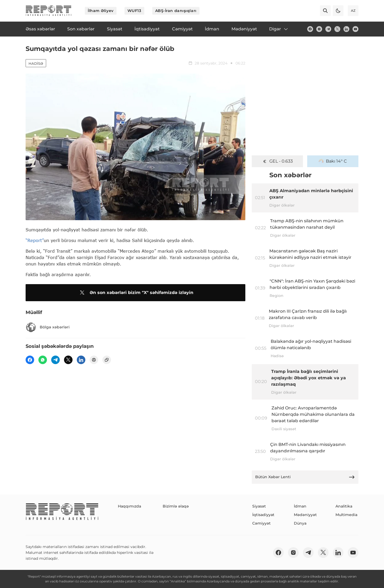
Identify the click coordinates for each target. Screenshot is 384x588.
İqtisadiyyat (263, 515)
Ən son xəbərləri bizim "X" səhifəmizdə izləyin (136, 293)
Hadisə (36, 63)
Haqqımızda (129, 506)
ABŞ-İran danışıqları (176, 11)
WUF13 (134, 11)
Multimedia (346, 515)
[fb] (310, 29)
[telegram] (328, 29)
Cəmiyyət (261, 523)
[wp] (43, 360)
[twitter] (337, 29)
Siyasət (259, 506)
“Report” (35, 240)
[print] (94, 360)
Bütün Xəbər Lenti (305, 477)
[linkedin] (346, 29)
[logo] (49, 11)
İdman (300, 506)
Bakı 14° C (333, 161)
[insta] (319, 29)
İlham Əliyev (101, 11)
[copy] (107, 360)
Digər (279, 29)
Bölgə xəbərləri (48, 327)
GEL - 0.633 (277, 161)
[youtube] (355, 29)
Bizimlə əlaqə (176, 506)
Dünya (300, 523)
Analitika (344, 506)
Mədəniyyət (305, 515)
